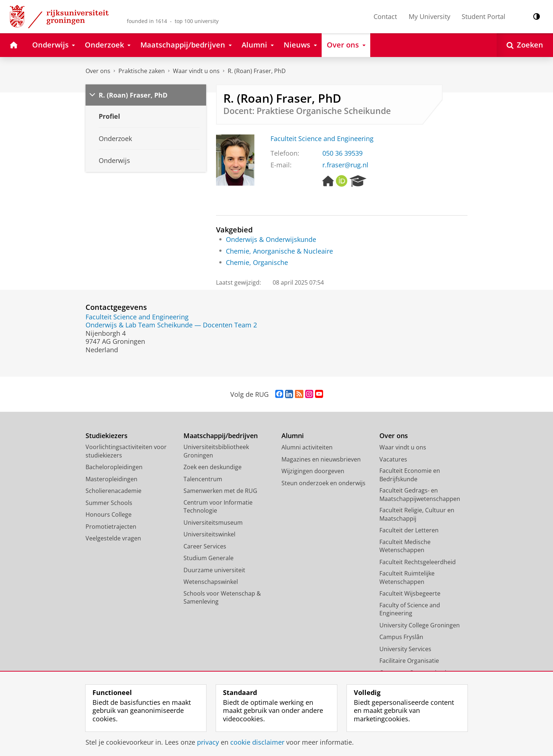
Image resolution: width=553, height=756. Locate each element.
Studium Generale (209, 558)
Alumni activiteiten (307, 447)
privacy (208, 742)
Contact (385, 16)
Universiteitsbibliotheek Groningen (216, 451)
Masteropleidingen (111, 479)
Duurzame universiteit (214, 570)
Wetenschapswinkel (211, 582)
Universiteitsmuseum (213, 523)
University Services (405, 649)
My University (429, 16)
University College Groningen (420, 625)
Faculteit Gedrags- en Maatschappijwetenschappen (420, 495)
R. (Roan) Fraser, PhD (257, 71)
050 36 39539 (342, 153)
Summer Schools (109, 503)
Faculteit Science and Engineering (322, 138)
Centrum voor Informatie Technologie (218, 507)
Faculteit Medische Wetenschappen (405, 546)
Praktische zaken (142, 71)
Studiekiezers (107, 436)
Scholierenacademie (113, 491)
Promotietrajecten (111, 527)
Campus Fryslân (401, 637)
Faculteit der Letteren (409, 530)
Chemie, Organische (257, 262)
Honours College (109, 514)
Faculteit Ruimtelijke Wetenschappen (407, 578)
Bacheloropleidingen (114, 467)
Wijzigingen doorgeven (313, 471)
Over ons (98, 71)
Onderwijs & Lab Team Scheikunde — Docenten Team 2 (171, 325)
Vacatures (393, 459)
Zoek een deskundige (213, 467)
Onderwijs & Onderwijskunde (271, 239)
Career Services (205, 546)
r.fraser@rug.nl (345, 165)
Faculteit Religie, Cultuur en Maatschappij (417, 514)
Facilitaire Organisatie (409, 661)
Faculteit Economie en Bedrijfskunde (410, 475)
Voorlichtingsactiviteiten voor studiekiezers (126, 451)
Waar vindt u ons (196, 71)
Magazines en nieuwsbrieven (321, 459)
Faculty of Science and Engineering (410, 609)
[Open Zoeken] (525, 45)
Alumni (293, 436)
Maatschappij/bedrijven (221, 436)
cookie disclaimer (257, 742)
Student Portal (484, 16)
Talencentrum (203, 479)
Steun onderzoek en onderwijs (323, 483)
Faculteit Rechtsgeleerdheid (418, 562)
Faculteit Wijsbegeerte (410, 593)
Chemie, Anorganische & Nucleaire (279, 251)
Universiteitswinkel (209, 534)
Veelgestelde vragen (113, 538)
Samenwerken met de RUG (220, 491)
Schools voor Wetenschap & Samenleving (222, 598)
